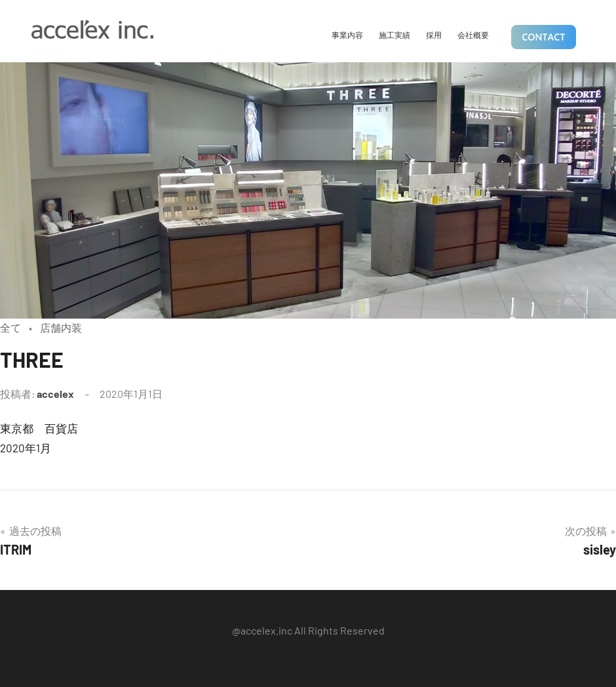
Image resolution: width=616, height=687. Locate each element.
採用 (434, 35)
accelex (55, 394)
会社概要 (473, 35)
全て (10, 327)
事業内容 (347, 35)
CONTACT (544, 38)
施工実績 (395, 35)
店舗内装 (61, 327)
